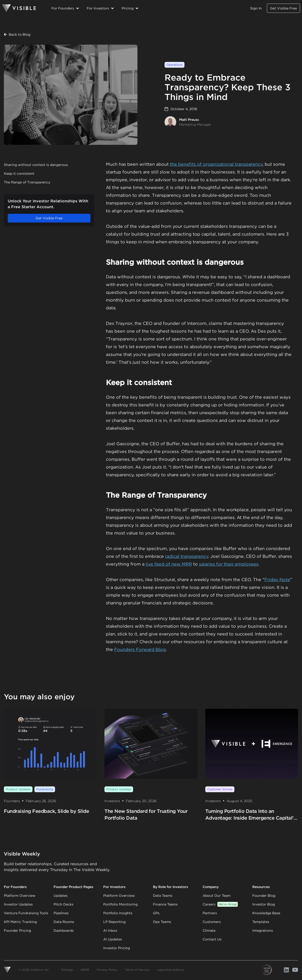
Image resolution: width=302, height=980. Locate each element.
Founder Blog (264, 896)
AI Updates (113, 939)
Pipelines (61, 913)
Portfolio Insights (118, 913)
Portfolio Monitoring (120, 904)
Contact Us (212, 939)
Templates (261, 922)
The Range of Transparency (27, 182)
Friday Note (277, 580)
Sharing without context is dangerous (36, 165)
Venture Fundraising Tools (26, 913)
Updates (61, 896)
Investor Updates (18, 904)
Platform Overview (20, 896)
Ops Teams (162, 922)
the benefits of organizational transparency (216, 164)
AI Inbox (110, 931)
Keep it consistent (19, 173)
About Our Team (217, 896)
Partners (210, 913)
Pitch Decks (64, 904)
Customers (212, 922)
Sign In (256, 8)
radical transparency (187, 556)
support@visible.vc (171, 970)
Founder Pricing (17, 931)
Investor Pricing (117, 948)
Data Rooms (64, 922)
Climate (209, 931)
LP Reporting (114, 922)
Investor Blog (264, 904)
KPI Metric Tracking (20, 922)
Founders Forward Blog (140, 649)
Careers (220, 904)
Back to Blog (17, 34)
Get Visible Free (283, 8)
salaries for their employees (229, 564)
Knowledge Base (266, 913)
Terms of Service (137, 970)
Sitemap (67, 970)
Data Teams (163, 896)
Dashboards (64, 931)
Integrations (263, 931)
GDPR (85, 970)
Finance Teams (165, 904)
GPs (156, 913)
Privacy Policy (107, 970)
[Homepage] (19, 8)
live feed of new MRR (169, 564)
